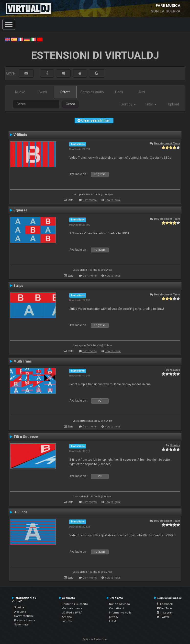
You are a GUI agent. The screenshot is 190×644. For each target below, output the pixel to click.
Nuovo (20, 92)
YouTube (164, 608)
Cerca (70, 104)
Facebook (165, 604)
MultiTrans (23, 361)
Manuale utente (72, 608)
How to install (113, 200)
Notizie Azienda (119, 604)
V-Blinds (20, 135)
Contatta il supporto (75, 604)
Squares (21, 210)
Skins (43, 92)
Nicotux (175, 370)
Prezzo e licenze (25, 620)
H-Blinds (21, 512)
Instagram (165, 613)
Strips (18, 286)
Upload (173, 104)
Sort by (128, 104)
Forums (67, 621)
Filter (151, 104)
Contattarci (117, 608)
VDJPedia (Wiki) (72, 613)
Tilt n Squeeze (26, 437)
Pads (119, 92)
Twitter (163, 617)
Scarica (19, 607)
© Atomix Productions (95, 639)
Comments (89, 200)
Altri (142, 92)
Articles (67, 617)
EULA (113, 621)
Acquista (20, 612)
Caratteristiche (24, 616)
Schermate (21, 624)
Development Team (167, 143)
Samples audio (92, 92)
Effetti (65, 92)
